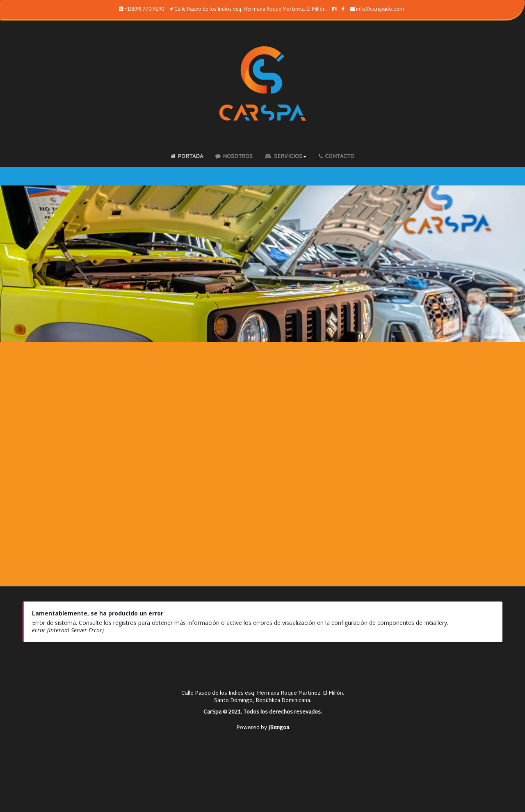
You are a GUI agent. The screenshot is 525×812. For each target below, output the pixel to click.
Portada (187, 157)
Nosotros (234, 157)
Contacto (337, 157)
